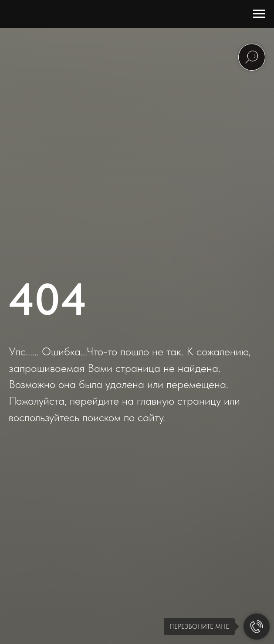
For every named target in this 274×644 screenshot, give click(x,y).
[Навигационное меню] (259, 14)
